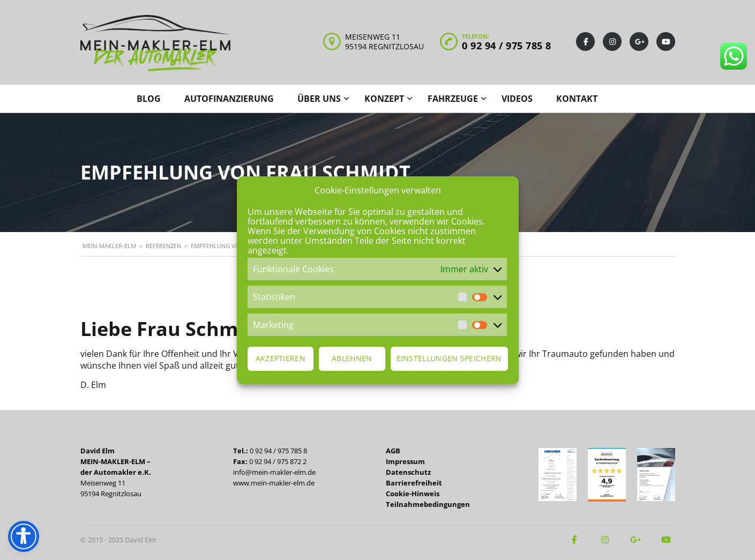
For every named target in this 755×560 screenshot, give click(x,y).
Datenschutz (408, 472)
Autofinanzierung (229, 99)
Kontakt (577, 99)
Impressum (405, 461)
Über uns (319, 99)
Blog (149, 99)
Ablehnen (352, 358)
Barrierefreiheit (414, 483)
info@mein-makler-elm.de (274, 472)
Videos (517, 99)
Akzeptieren (281, 358)
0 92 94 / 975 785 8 (507, 46)
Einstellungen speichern (449, 358)
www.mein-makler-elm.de (274, 483)
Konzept (384, 99)
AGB (393, 451)
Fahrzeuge (453, 99)
